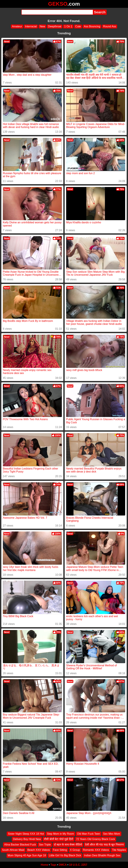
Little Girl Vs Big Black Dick (65, 855)
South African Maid (13, 850)
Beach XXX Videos (39, 850)
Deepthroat (55, 26)
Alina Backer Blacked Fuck (20, 845)
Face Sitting (60, 850)
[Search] (57, 12)
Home (44, 865)
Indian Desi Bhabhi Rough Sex (102, 855)
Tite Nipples (119, 850)
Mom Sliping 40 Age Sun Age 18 (27, 855)
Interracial (31, 26)
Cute (78, 26)
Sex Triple (45, 845)
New (42, 26)
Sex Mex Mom (112, 834)
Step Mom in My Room (60, 834)
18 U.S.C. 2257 (78, 865)
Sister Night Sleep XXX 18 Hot (26, 834)
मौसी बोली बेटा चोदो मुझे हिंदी (58, 839)
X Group (75, 850)
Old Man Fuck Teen (88, 834)
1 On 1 (68, 26)
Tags (53, 865)
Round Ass (110, 26)
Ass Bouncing (92, 26)
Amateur (17, 26)
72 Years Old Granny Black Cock (96, 839)
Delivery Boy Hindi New (27, 839)
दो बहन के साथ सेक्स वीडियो (68, 845)
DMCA (63, 865)
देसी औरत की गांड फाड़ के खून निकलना (104, 845)
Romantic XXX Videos (96, 850)
